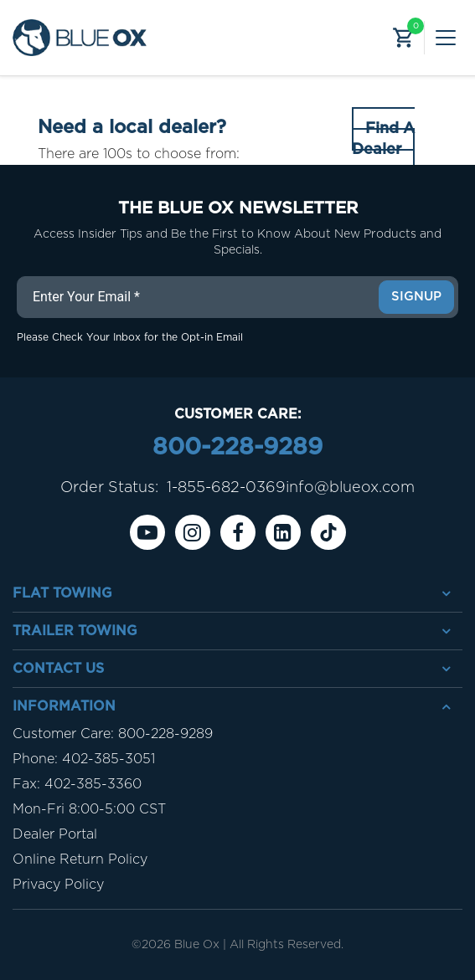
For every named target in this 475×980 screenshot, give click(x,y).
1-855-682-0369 (226, 488)
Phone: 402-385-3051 (84, 759)
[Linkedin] (283, 532)
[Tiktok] (328, 532)
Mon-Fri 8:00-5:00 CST (89, 809)
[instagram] (193, 532)
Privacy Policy (58, 885)
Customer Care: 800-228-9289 (113, 734)
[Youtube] (147, 532)
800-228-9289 (237, 448)
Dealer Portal (55, 834)
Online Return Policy (80, 859)
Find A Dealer (383, 139)
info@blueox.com (350, 488)
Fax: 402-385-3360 (77, 784)
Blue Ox (197, 945)
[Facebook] (238, 532)
